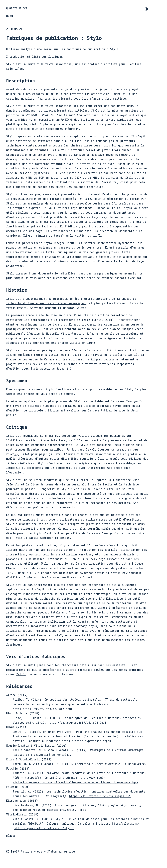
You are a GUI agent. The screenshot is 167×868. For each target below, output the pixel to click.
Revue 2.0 (64, 368)
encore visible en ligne (77, 343)
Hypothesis (41, 173)
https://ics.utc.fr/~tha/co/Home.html (43, 709)
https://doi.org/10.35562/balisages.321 (100, 796)
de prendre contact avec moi (119, 278)
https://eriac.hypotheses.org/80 (87, 741)
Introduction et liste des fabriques (34, 57)
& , (58, 355)
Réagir (11, 836)
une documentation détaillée (54, 273)
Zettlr (21, 674)
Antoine (26, 851)
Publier (106, 410)
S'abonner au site (61, 851)
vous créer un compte (57, 394)
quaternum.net (17, 8)
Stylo (10, 106)
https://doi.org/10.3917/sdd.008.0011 (77, 723)
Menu (9, 16)
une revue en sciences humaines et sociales (41, 406)
